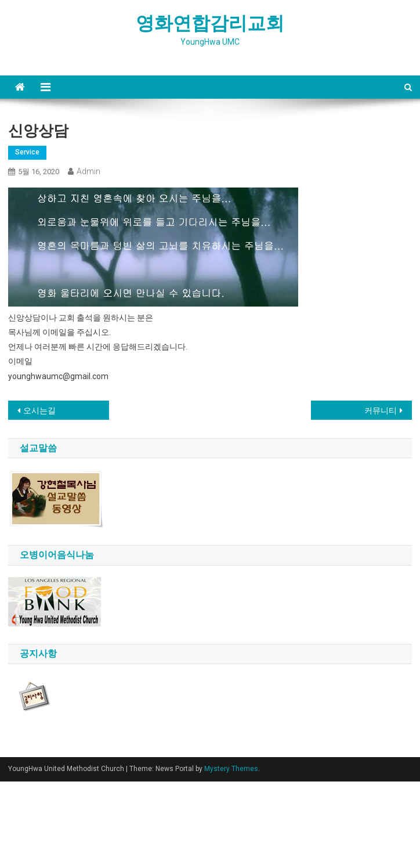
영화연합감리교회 (210, 23)
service (27, 152)
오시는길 (39, 410)
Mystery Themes (231, 769)
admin (88, 171)
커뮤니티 (381, 410)
